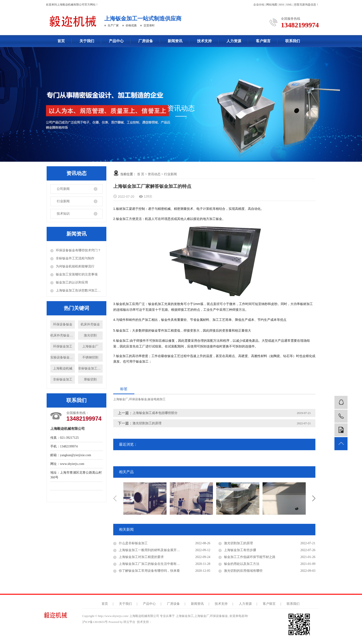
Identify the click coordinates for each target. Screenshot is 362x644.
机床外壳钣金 (90, 324)
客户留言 (263, 41)
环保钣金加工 (63, 346)
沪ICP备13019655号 (95, 622)
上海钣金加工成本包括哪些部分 (155, 413)
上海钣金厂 (90, 346)
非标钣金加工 (63, 379)
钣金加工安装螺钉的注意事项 (77, 274)
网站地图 (272, 5)
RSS (282, 5)
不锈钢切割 (90, 357)
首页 (61, 41)
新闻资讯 (175, 41)
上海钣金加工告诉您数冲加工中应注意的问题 (79, 290)
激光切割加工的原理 (147, 423)
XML (289, 5)
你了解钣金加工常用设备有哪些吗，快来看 (149, 571)
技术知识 (63, 214)
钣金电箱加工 (157, 399)
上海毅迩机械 (63, 368)
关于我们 (87, 41)
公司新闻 (63, 189)
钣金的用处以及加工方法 (242, 564)
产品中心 (116, 41)
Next (314, 498)
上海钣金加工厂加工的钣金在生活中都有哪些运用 (154, 564)
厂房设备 (146, 41)
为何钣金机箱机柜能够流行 (75, 266)
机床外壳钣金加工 (63, 335)
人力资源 (234, 41)
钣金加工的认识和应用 (72, 282)
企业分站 (259, 5)
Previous (115, 498)
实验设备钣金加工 (63, 357)
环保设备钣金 (63, 324)
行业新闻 (63, 201)
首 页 (141, 174)
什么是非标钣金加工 (133, 543)
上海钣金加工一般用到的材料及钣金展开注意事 (153, 550)
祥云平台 (129, 622)
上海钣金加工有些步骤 (240, 550)
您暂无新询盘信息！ (306, 5)
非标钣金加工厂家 (90, 368)
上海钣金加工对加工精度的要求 (141, 557)
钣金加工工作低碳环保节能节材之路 (250, 557)
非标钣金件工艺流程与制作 (75, 258)
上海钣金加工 (185, 616)
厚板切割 (90, 379)
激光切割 (90, 335)
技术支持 (204, 41)
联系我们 (293, 41)
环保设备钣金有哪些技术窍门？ (78, 250)
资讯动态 (154, 174)
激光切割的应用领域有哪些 (243, 571)
